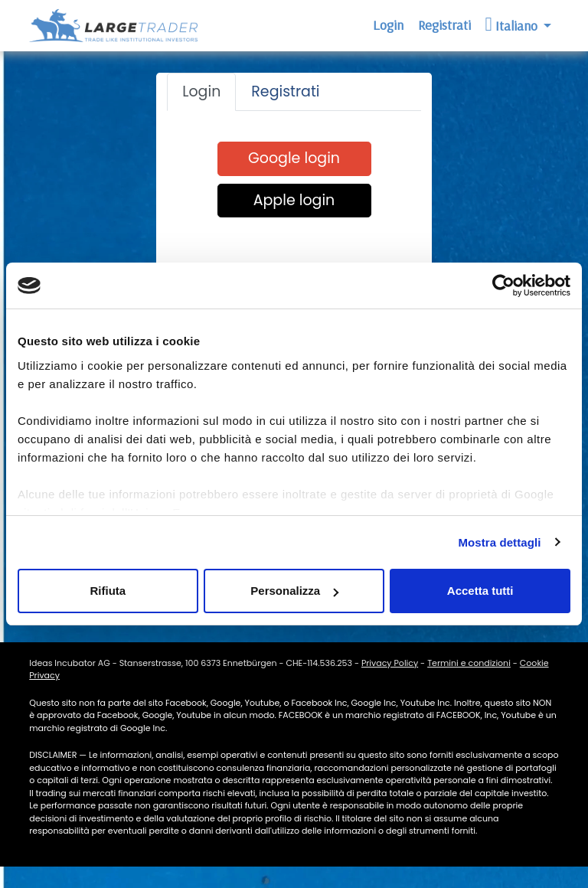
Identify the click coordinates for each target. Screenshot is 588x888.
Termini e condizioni (469, 663)
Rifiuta (108, 591)
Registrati (444, 25)
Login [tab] (201, 91)
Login (388, 25)
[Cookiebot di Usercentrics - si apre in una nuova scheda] (503, 286)
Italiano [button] (513, 24)
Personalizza (294, 591)
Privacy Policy (390, 663)
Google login (294, 158)
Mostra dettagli (499, 542)
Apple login (294, 200)
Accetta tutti (480, 591)
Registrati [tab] (285, 91)
